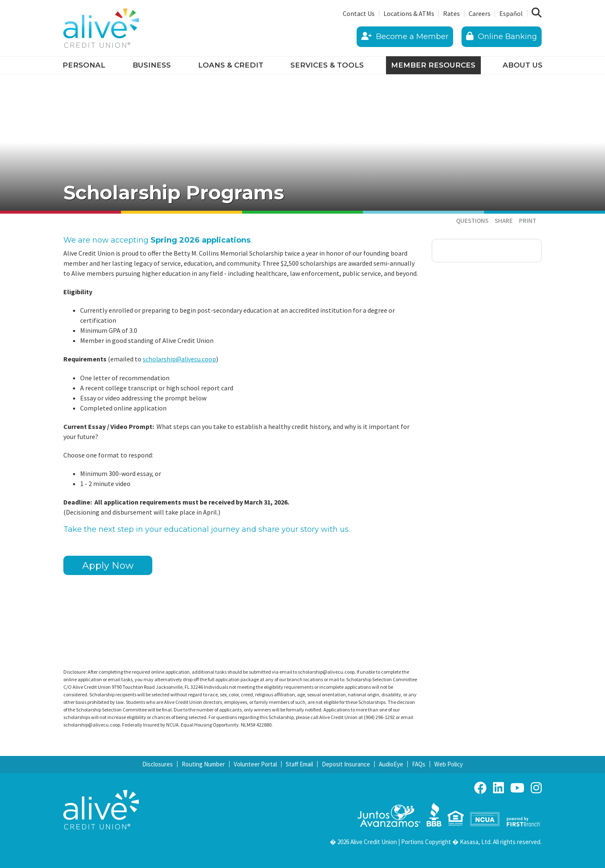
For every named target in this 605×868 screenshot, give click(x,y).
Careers (480, 13)
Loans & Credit (231, 65)
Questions (472, 221)
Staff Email (299, 764)
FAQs (419, 764)
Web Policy (449, 764)
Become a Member (405, 37)
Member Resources (433, 65)
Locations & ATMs (409, 13)
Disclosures (158, 764)
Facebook (480, 788)
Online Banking (502, 37)
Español (511, 13)
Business (152, 65)
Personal (84, 65)
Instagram (536, 788)
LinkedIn (498, 788)
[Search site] (537, 13)
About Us (523, 65)
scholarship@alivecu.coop (180, 359)
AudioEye (391, 764)
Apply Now (108, 566)
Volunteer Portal (255, 764)
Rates (451, 13)
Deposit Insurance (346, 764)
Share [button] (504, 221)
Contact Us (359, 13)
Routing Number (203, 764)
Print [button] (528, 221)
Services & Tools (327, 65)
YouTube (517, 788)
